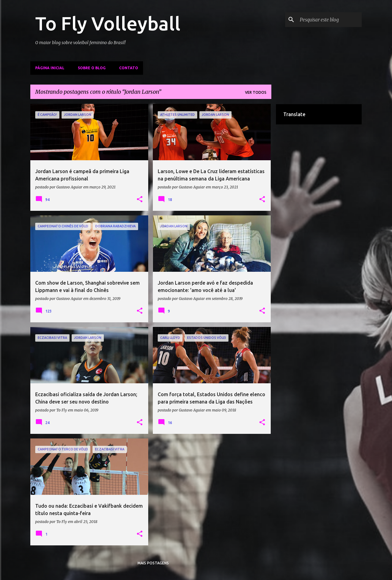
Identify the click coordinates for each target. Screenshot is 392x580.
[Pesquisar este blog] (330, 20)
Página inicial (50, 68)
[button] (140, 199)
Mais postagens (153, 563)
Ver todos (256, 92)
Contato (129, 68)
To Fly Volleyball (108, 23)
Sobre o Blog (92, 68)
